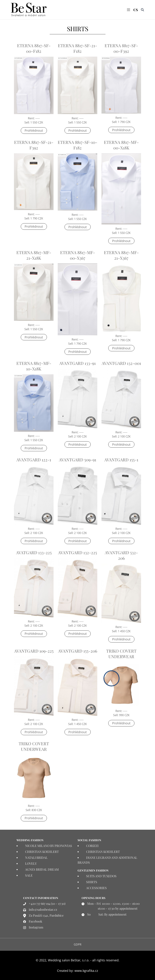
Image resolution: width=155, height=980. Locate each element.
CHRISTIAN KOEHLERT (42, 852)
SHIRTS (92, 882)
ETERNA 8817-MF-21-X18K (34, 255)
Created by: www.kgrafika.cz (77, 971)
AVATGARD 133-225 (34, 552)
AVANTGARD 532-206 (121, 555)
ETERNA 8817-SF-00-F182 (34, 48)
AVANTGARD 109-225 (34, 651)
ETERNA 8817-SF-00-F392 (121, 48)
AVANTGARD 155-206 (78, 651)
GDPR (78, 944)
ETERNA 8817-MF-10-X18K (34, 366)
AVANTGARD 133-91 (77, 363)
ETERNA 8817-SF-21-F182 (77, 48)
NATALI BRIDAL (36, 858)
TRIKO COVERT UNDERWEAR (121, 654)
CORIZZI (92, 846)
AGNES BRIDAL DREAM (42, 869)
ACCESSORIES (96, 888)
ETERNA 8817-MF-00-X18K (121, 145)
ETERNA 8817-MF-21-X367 (121, 255)
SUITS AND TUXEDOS (101, 876)
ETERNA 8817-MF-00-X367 (78, 255)
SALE (29, 875)
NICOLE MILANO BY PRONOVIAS (49, 846)
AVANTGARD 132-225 (77, 552)
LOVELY (31, 863)
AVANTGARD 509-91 (78, 460)
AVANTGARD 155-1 (121, 460)
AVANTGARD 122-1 (34, 460)
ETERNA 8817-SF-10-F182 (77, 145)
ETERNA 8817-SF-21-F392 (34, 145)
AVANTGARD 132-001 (121, 363)
